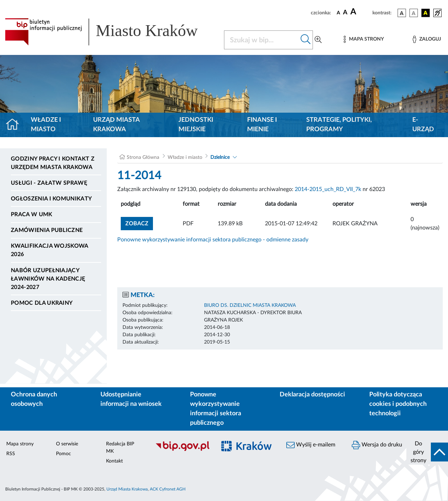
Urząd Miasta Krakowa (116, 125)
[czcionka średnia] (345, 13)
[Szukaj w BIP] (261, 40)
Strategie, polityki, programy (339, 125)
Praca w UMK (32, 214)
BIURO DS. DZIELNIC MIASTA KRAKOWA (250, 305)
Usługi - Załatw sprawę (49, 183)
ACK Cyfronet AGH (168, 489)
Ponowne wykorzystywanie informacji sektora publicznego (216, 409)
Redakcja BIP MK (120, 448)
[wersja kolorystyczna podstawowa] (402, 13)
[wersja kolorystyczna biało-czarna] (414, 13)
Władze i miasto (46, 125)
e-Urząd (423, 125)
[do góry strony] (427, 452)
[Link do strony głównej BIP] (110, 32)
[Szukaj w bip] (306, 40)
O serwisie (67, 444)
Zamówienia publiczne (47, 230)
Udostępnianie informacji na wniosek (131, 399)
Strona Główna (143, 157)
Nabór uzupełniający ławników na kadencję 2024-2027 (48, 279)
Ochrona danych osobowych (34, 399)
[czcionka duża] (360, 12)
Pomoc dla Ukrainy (42, 303)
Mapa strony (20, 444)
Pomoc (64, 454)
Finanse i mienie (262, 125)
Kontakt (114, 461)
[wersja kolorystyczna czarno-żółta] (426, 13)
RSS (11, 454)
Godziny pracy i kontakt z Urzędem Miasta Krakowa (53, 163)
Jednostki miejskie (196, 125)
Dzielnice (220, 157)
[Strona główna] (15, 125)
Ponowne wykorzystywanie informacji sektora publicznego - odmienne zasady (213, 240)
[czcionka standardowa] (338, 13)
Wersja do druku (377, 445)
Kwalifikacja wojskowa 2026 (50, 250)
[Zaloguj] (427, 39)
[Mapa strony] (364, 39)
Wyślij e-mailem (311, 445)
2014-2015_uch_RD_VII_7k (328, 189)
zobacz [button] (139, 223)
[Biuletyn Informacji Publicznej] (182, 450)
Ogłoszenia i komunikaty (51, 199)
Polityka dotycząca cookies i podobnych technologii (398, 404)
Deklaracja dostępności (312, 395)
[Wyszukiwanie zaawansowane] (318, 40)
